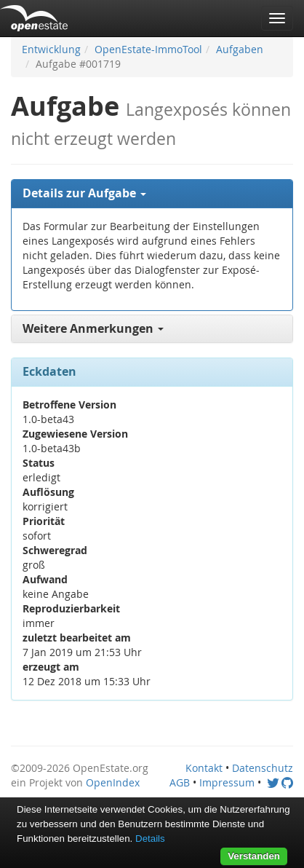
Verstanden (254, 856)
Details (150, 839)
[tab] (152, 194)
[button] (152, 194)
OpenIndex (113, 782)
